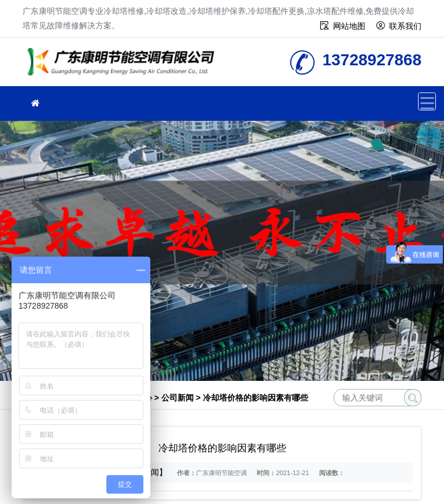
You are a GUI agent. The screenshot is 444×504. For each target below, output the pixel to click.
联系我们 (405, 26)
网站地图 (349, 26)
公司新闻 (177, 398)
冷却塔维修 (124, 66)
